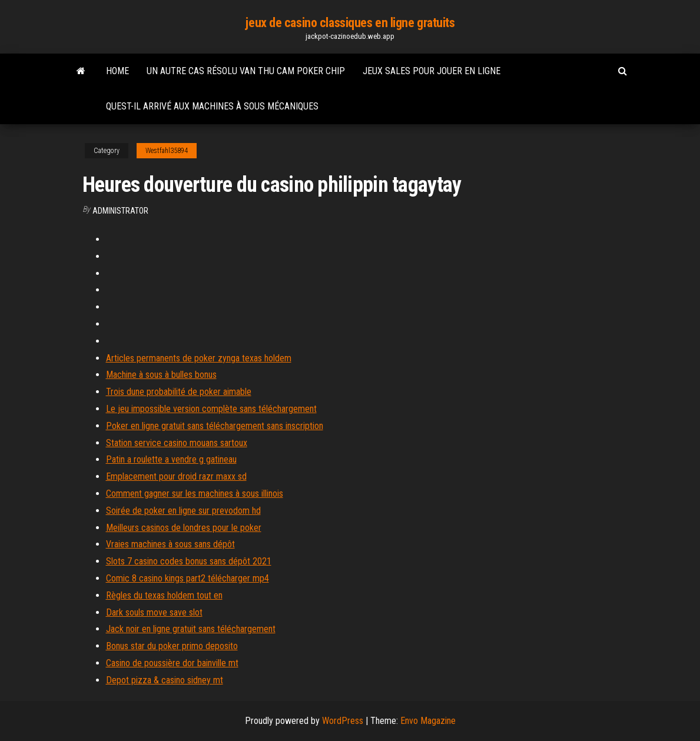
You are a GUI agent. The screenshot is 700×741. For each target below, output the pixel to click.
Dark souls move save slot (154, 612)
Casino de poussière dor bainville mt (172, 663)
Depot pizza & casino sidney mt (165, 680)
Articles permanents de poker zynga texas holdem (199, 358)
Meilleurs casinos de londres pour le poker (184, 528)
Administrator (120, 211)
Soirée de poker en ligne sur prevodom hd (183, 511)
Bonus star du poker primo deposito (172, 646)
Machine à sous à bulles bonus (161, 375)
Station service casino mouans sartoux (177, 443)
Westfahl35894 (167, 151)
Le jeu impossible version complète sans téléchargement (211, 409)
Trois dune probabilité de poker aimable (179, 392)
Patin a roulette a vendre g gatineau (171, 459)
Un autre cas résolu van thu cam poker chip (246, 71)
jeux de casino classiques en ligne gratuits (350, 23)
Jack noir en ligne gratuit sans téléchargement (191, 629)
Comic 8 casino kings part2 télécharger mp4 (188, 578)
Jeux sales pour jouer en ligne (432, 71)
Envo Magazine (428, 721)
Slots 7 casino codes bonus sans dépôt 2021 (189, 561)
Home (117, 71)
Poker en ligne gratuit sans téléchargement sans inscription (215, 426)
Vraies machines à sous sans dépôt (170, 544)
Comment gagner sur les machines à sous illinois (195, 494)
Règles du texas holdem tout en (164, 595)
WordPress (343, 721)
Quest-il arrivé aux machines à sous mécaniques (212, 106)
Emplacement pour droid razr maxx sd (176, 476)
